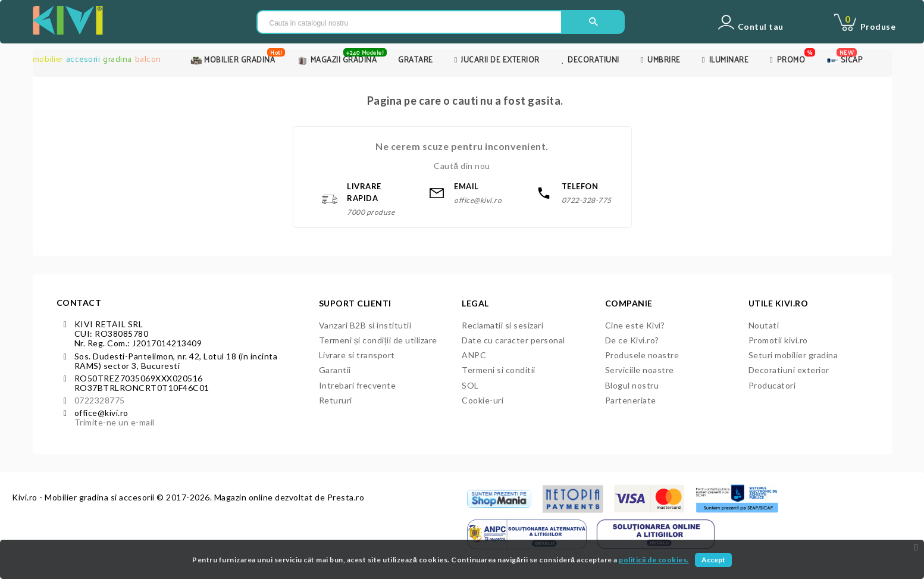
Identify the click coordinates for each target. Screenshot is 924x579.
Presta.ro (346, 497)
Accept (713, 560)
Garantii (335, 370)
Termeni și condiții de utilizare (378, 340)
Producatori (772, 385)
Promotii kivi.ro (778, 340)
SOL (470, 385)
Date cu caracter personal (513, 340)
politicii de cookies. (654, 560)
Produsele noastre (642, 355)
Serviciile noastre (640, 370)
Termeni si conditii (499, 370)
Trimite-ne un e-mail (115, 422)
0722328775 (100, 400)
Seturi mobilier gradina (793, 355)
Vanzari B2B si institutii (365, 325)
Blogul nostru (632, 385)
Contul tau (761, 27)
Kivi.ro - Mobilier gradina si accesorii (84, 497)
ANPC (474, 355)
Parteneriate (631, 400)
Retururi (336, 400)
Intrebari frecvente (358, 385)
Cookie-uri (483, 400)
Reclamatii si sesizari (502, 325)
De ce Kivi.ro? (632, 340)
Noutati (764, 325)
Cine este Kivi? (635, 325)
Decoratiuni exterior (789, 370)
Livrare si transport (357, 355)
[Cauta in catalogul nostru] (409, 23)
